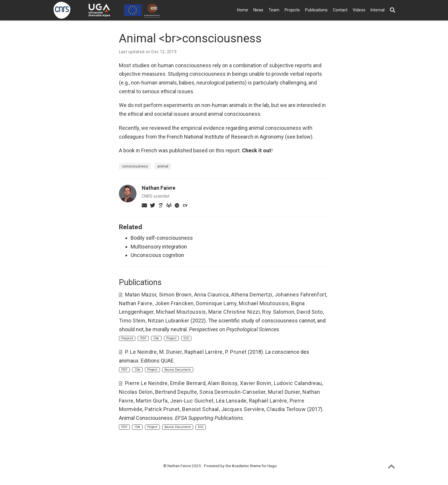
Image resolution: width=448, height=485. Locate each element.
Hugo (272, 466)
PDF (143, 338)
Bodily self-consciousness (162, 238)
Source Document (178, 370)
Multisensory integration (159, 247)
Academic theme (246, 466)
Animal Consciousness (146, 418)
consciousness (135, 166)
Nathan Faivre (159, 188)
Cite (156, 338)
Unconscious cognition (157, 255)
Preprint (127, 338)
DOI (186, 338)
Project (171, 338)
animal (163, 166)
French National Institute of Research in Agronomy (225, 137)
